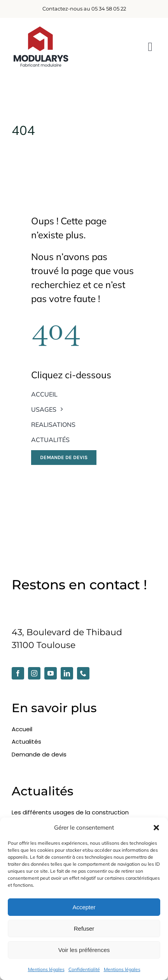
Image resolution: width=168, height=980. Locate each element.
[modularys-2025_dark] (41, 29)
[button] (156, 828)
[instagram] (34, 673)
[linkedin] (67, 673)
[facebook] (18, 673)
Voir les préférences (84, 950)
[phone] (83, 673)
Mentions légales (46, 969)
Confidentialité (84, 969)
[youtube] (51, 673)
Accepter (84, 907)
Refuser (84, 928)
